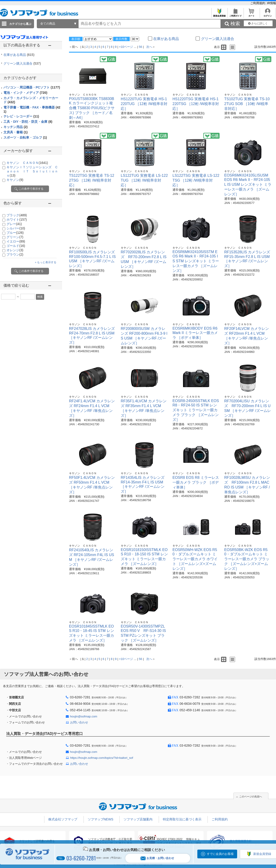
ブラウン (15, 254)
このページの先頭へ (251, 797)
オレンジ (15, 250)
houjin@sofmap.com (84, 716)
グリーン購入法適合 (22, 63)
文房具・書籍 (16, 132)
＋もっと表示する (45, 262)
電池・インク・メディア (25, 93)
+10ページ (126, 47)
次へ (149, 47)
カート (252, 15)
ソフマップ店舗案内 (138, 819)
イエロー (16, 241)
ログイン (268, 15)
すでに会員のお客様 (220, 854)
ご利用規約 (258, 3)
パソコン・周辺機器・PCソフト (32, 87)
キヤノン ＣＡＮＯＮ (27, 163)
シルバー (16, 228)
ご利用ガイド (235, 15)
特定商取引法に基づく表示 (182, 819)
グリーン (15, 237)
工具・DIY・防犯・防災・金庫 (28, 122)
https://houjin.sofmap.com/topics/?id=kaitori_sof (102, 758)
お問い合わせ (79, 722)
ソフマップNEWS (101, 819)
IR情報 (272, 3)
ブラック (17, 215)
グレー (14, 224)
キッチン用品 (16, 127)
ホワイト (17, 220)
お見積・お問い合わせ (157, 858)
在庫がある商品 (19, 55)
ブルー (15, 233)
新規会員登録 (219, 15)
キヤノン (15, 180)
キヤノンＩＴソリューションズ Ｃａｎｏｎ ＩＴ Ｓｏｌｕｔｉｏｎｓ (32, 171)
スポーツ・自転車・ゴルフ (25, 137)
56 (141, 47)
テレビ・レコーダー (21, 116)
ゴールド (16, 246)
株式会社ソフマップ (63, 819)
